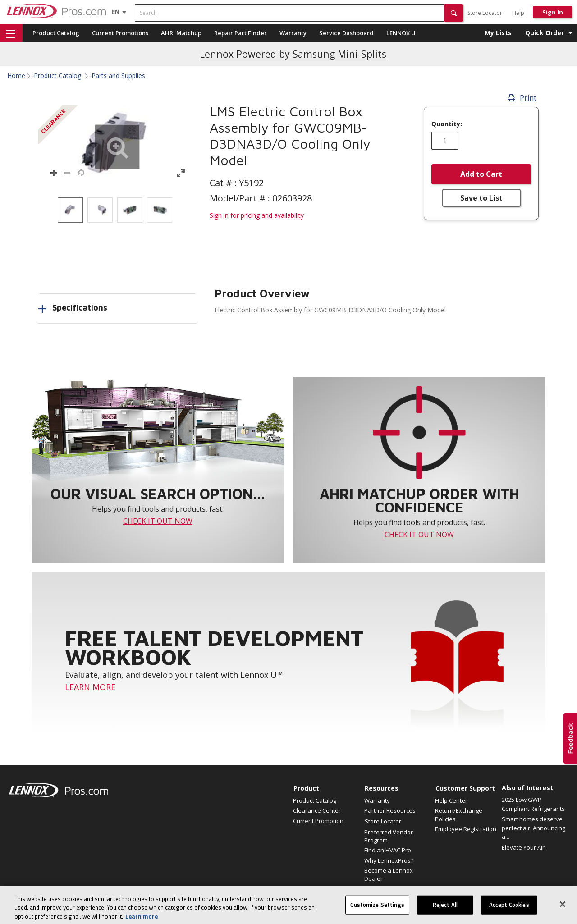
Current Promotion (318, 821)
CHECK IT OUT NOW (158, 521)
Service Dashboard (346, 33)
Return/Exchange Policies (459, 814)
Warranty (293, 33)
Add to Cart (481, 174)
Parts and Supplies (118, 76)
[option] (70, 210)
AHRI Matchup (181, 33)
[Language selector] (116, 12)
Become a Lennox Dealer (389, 874)
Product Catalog (56, 33)
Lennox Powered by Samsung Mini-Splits (293, 54)
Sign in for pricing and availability (257, 215)
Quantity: (447, 124)
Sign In (553, 12)
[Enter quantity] (445, 141)
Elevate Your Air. (524, 847)
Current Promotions (120, 33)
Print (522, 98)
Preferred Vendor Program (389, 836)
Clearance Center (317, 810)
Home (16, 76)
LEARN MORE (90, 687)
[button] (454, 13)
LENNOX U (401, 33)
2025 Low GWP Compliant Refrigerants (533, 804)
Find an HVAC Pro (388, 850)
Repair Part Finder (240, 33)
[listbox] (117, 210)
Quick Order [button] (545, 33)
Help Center (451, 800)
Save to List (481, 198)
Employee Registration (466, 829)
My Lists (498, 33)
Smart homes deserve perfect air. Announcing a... (533, 828)
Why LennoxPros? (389, 860)
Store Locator (485, 13)
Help (518, 13)
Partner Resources (390, 810)
